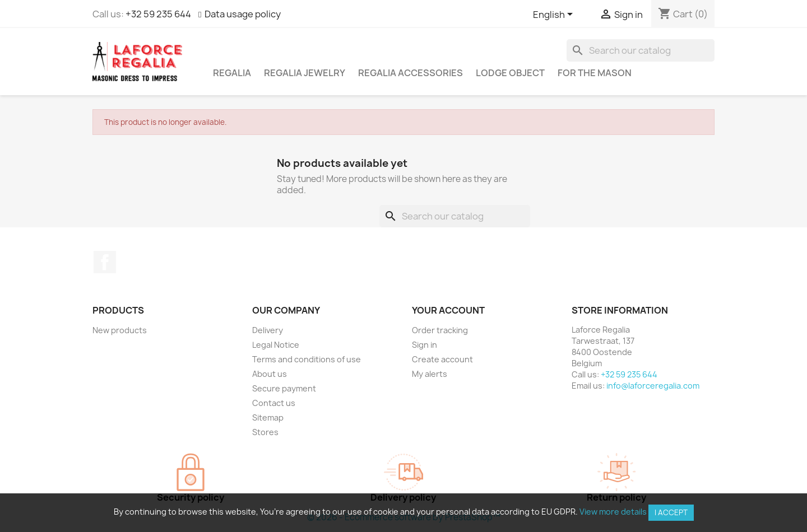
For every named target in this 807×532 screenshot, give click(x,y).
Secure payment (284, 388)
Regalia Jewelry (305, 73)
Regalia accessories (411, 73)
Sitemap (268, 417)
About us (270, 374)
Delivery (268, 330)
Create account (442, 359)
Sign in (425, 345)
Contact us (274, 403)
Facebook (105, 262)
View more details (613, 512)
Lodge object (510, 73)
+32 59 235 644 (158, 14)
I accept (671, 512)
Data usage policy (243, 14)
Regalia (232, 73)
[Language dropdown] (555, 15)
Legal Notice (276, 345)
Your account (448, 310)
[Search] (641, 50)
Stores (265, 432)
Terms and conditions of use (307, 359)
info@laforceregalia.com (653, 386)
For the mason (595, 73)
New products (120, 330)
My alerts (430, 374)
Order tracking (440, 330)
